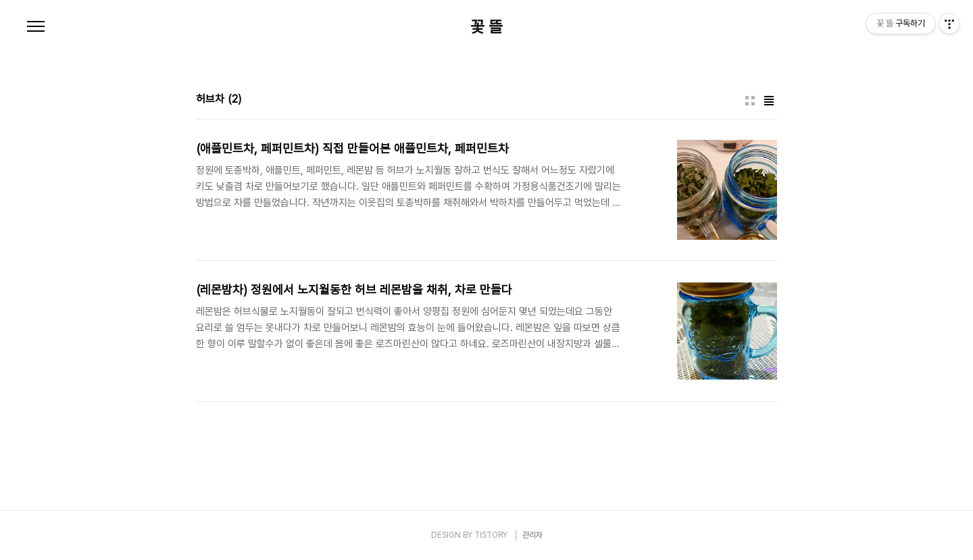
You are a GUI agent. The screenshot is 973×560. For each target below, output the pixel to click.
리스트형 (769, 101)
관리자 (532, 535)
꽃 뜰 (487, 27)
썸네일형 (750, 101)
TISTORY (491, 535)
